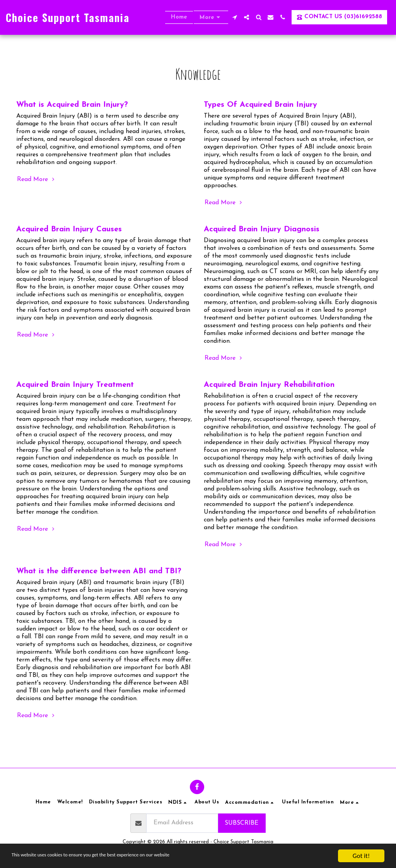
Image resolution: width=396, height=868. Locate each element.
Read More (37, 179)
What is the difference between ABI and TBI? (99, 571)
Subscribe (242, 823)
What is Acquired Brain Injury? (72, 105)
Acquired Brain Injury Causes (69, 229)
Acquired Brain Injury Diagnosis (262, 229)
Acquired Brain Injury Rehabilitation (269, 385)
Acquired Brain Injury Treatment (75, 385)
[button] (235, 17)
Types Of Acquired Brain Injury (260, 105)
